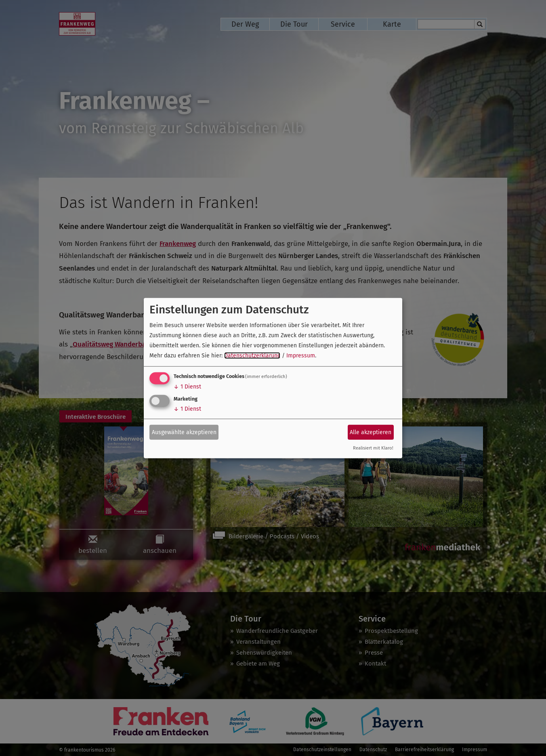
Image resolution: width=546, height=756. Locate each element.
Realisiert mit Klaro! (373, 448)
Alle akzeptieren (371, 432)
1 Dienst (187, 387)
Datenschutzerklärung (252, 356)
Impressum (301, 356)
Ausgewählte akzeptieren (184, 432)
